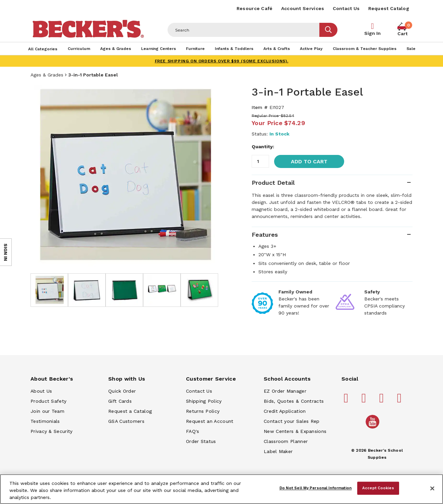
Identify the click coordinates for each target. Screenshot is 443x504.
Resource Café (255, 8)
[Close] (432, 489)
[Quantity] (260, 161)
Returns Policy (203, 411)
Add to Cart (309, 161)
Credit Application (285, 411)
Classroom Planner (286, 441)
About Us (41, 391)
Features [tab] (265, 235)
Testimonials (45, 421)
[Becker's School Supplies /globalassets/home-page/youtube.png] (374, 428)
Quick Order (122, 391)
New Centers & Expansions (295, 431)
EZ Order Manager (285, 391)
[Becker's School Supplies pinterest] (365, 401)
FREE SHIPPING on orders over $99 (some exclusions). (222, 61)
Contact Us (346, 8)
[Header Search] (244, 30)
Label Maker (278, 451)
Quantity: (263, 147)
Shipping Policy (204, 401)
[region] (221, 489)
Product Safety (48, 401)
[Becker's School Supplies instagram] (383, 401)
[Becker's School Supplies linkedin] (400, 401)
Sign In (372, 33)
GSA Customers (126, 421)
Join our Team (47, 411)
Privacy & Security (51, 431)
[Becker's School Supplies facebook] (347, 401)
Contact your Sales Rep (292, 421)
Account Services (303, 8)
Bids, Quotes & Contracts (294, 401)
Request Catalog (389, 8)
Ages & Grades (47, 75)
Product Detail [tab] (273, 183)
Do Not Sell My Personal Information (316, 488)
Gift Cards (120, 401)
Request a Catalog (130, 411)
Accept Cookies (378, 488)
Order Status (201, 441)
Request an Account (210, 421)
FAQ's (193, 431)
